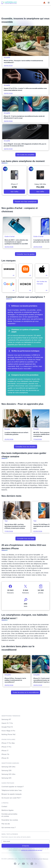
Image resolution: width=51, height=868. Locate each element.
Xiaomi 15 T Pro (7, 723)
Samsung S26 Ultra (8, 767)
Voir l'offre (14, 192)
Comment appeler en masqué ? (13, 787)
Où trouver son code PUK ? (11, 798)
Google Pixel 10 (7, 727)
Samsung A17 (6, 719)
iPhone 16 (5, 758)
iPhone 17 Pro (6, 747)
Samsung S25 (6, 778)
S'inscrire (25, 846)
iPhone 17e (5, 754)
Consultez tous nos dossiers (25, 447)
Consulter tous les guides (25, 254)
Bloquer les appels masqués (12, 794)
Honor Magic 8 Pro (8, 731)
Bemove (46, 859)
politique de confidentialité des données (32, 850)
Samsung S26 (6, 770)
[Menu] (49, 3)
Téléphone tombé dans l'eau (12, 790)
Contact (4, 806)
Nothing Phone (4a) (8, 734)
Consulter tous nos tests (26, 539)
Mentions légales (7, 810)
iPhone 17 (5, 751)
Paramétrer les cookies (10, 820)
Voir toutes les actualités (26, 155)
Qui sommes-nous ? (9, 827)
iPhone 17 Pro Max (8, 743)
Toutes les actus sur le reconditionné (26, 692)
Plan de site (6, 824)
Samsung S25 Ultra (8, 774)
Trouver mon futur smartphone (25, 202)
